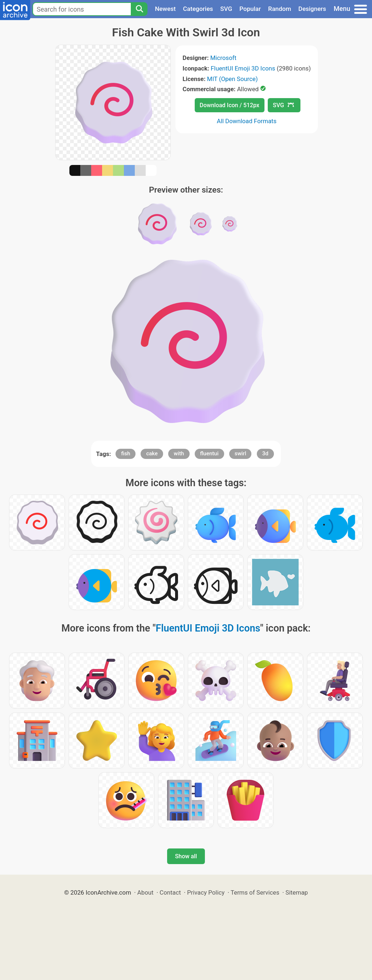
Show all (186, 856)
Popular (250, 9)
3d (265, 453)
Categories (198, 9)
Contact (170, 892)
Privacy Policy (206, 892)
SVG (226, 9)
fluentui (209, 453)
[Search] (139, 9)
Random (280, 9)
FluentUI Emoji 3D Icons (243, 68)
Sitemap (297, 892)
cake (152, 453)
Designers (312, 9)
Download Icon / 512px (230, 105)
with (179, 453)
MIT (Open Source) (232, 79)
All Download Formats (247, 121)
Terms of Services (255, 892)
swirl (240, 453)
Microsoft (223, 58)
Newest (165, 9)
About (145, 892)
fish (126, 453)
